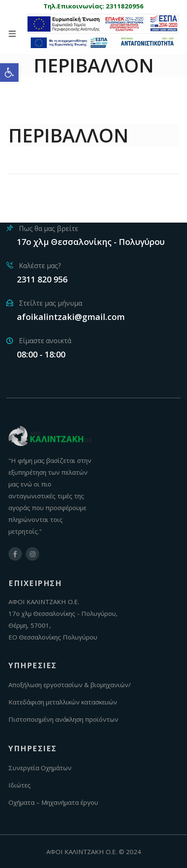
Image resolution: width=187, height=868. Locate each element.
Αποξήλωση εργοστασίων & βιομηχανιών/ (70, 685)
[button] (9, 73)
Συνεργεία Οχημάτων (40, 768)
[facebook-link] (15, 554)
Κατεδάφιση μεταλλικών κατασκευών (63, 702)
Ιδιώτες (20, 785)
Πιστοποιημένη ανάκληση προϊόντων (63, 719)
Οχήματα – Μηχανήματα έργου (53, 802)
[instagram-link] (32, 554)
